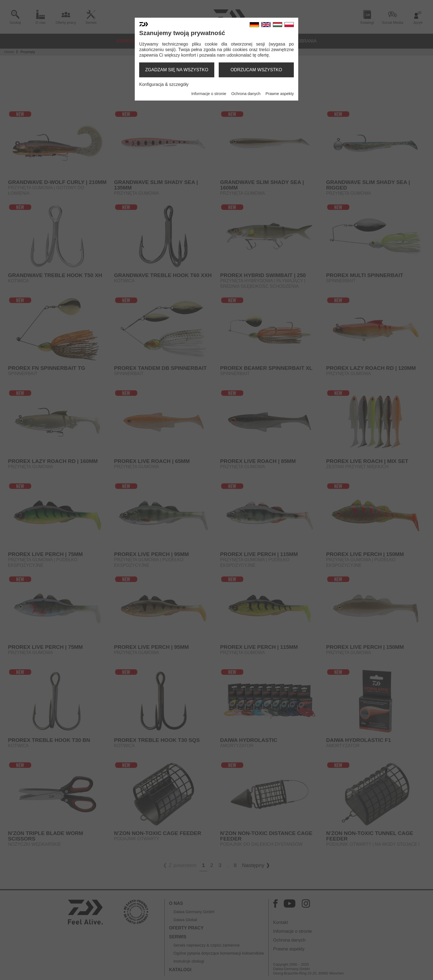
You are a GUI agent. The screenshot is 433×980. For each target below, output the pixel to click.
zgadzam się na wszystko (177, 70)
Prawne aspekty (280, 94)
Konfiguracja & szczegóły (164, 84)
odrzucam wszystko (256, 70)
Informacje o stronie (209, 94)
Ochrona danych (246, 94)
